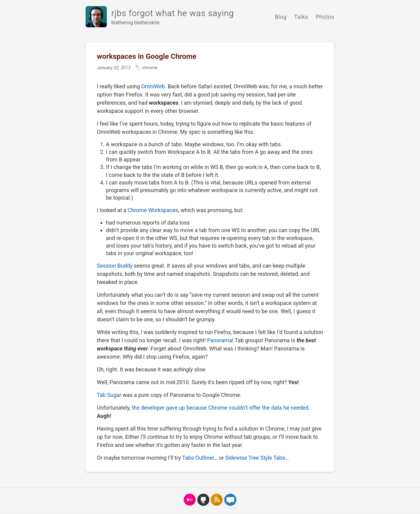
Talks (301, 17)
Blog (281, 17)
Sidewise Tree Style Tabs (255, 458)
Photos (325, 17)
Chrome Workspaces (153, 210)
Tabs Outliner (198, 458)
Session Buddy (115, 266)
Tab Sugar (109, 395)
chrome (149, 68)
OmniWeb (153, 86)
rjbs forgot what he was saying (173, 13)
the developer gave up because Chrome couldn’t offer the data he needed (220, 408)
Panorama (219, 340)
